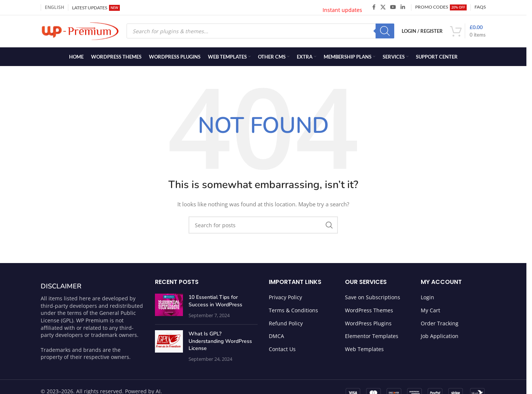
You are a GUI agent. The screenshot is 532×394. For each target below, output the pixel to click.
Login (427, 299)
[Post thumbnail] (169, 308)
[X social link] (383, 8)
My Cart (430, 312)
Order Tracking (440, 325)
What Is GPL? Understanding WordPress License (220, 343)
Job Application (440, 338)
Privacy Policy (285, 299)
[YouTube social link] (393, 8)
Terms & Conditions (293, 312)
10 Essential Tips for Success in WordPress (215, 303)
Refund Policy (286, 325)
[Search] (385, 32)
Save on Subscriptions (373, 299)
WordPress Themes (369, 312)
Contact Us (282, 351)
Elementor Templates (372, 338)
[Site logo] (80, 32)
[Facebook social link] (374, 8)
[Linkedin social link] (403, 8)
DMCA (276, 338)
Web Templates (364, 351)
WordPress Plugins (368, 325)
